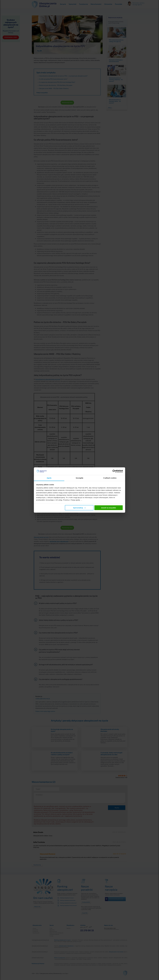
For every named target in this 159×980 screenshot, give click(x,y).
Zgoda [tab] (49, 478)
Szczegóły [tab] (79, 478)
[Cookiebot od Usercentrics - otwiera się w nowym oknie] (114, 471)
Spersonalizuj (79, 508)
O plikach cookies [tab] (110, 478)
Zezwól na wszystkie (109, 508)
